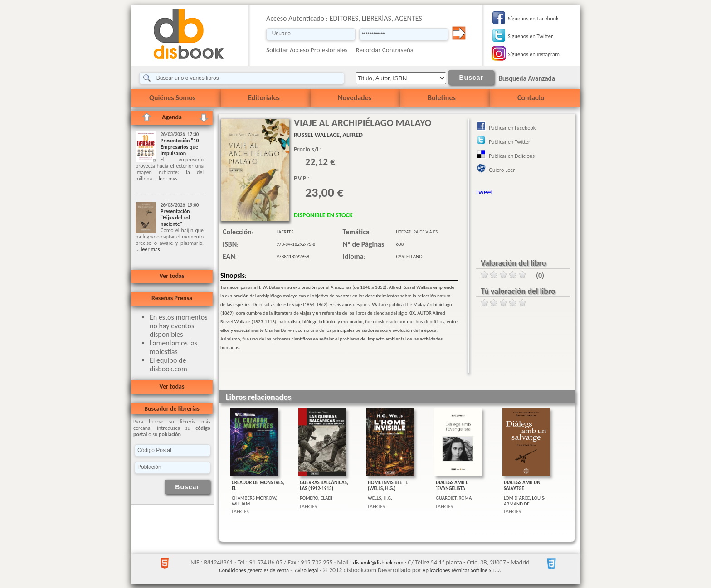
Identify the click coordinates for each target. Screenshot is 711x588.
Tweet (484, 192)
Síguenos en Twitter (530, 36)
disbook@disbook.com (378, 563)
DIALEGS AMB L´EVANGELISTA (452, 486)
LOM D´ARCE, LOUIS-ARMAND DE (525, 501)
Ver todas (172, 276)
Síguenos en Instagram (534, 54)
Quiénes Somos (172, 98)
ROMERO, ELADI (316, 498)
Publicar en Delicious (512, 156)
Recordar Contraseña (385, 50)
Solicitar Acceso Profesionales (307, 50)
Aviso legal (306, 570)
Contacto (531, 98)
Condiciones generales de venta (254, 570)
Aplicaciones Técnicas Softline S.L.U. (462, 570)
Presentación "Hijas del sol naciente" (175, 218)
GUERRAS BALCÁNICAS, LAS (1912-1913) (324, 486)
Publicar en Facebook (512, 128)
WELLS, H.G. (380, 498)
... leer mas (165, 179)
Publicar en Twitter (509, 142)
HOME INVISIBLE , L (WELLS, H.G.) (388, 486)
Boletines (442, 98)
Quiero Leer (502, 170)
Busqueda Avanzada (527, 78)
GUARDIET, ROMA (454, 498)
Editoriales (264, 98)
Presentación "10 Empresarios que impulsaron (180, 147)
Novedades (355, 98)
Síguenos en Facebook (533, 18)
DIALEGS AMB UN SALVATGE (522, 486)
